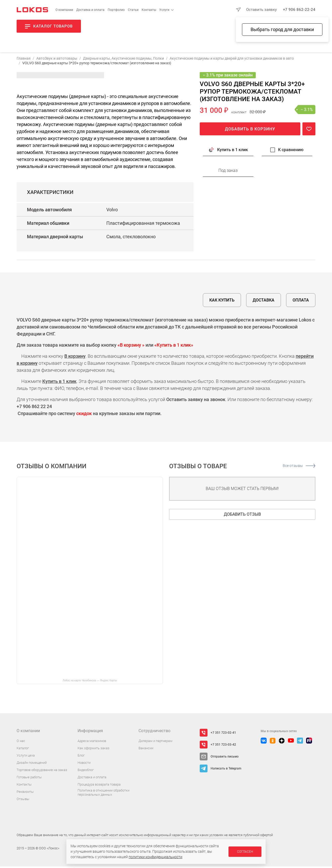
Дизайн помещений (32, 764)
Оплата (301, 302)
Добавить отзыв (242, 516)
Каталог (23, 750)
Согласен (245, 852)
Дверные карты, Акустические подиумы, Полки (123, 60)
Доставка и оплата (90, 10)
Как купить (222, 302)
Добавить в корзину (250, 131)
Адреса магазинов (92, 742)
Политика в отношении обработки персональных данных (103, 794)
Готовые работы (29, 779)
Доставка (264, 302)
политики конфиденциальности (155, 857)
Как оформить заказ (94, 750)
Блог (81, 757)
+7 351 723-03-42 (223, 746)
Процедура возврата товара (99, 786)
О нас (21, 742)
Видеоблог (86, 771)
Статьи (133, 10)
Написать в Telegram (226, 770)
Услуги (164, 10)
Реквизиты (25, 793)
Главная (24, 60)
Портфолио (116, 10)
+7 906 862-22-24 (299, 10)
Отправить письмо (225, 758)
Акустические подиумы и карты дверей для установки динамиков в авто (232, 60)
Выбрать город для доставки (282, 29)
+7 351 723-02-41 (223, 734)
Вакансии (146, 750)
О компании (64, 10)
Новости (84, 764)
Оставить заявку (261, 10)
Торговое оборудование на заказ (42, 771)
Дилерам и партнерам (155, 742)
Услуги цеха (26, 757)
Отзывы (23, 800)
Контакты (149, 10)
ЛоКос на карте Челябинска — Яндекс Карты (90, 682)
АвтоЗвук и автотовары (57, 60)
